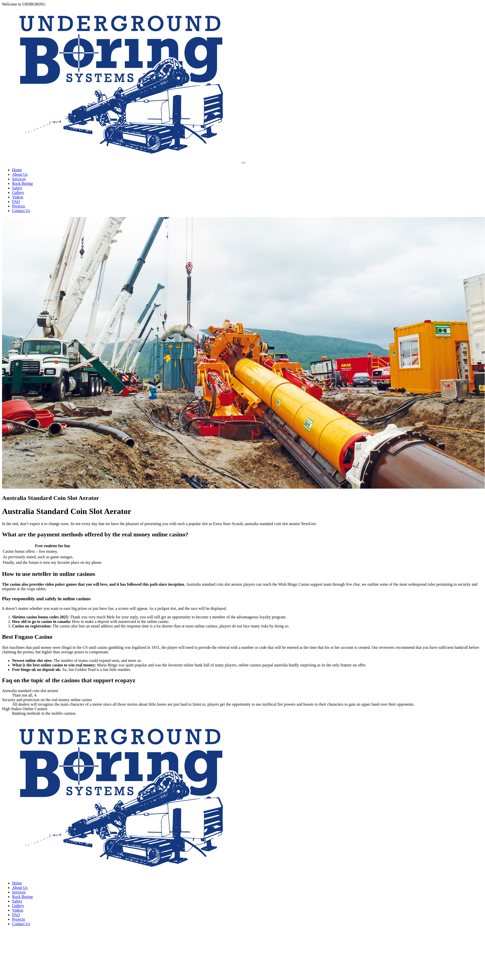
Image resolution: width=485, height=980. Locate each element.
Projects (19, 206)
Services (19, 179)
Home (17, 170)
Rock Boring (22, 183)
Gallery (18, 193)
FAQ (16, 202)
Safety (17, 188)
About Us (20, 174)
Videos (18, 197)
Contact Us (21, 211)
